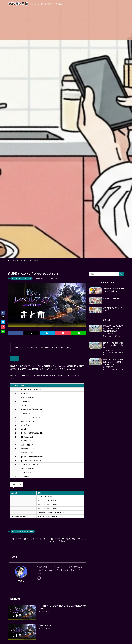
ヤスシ (21, 581)
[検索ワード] (107, 274)
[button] (16, 333)
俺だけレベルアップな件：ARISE (22, 278)
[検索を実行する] (121, 274)
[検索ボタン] (121, 4)
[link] (39, 578)
